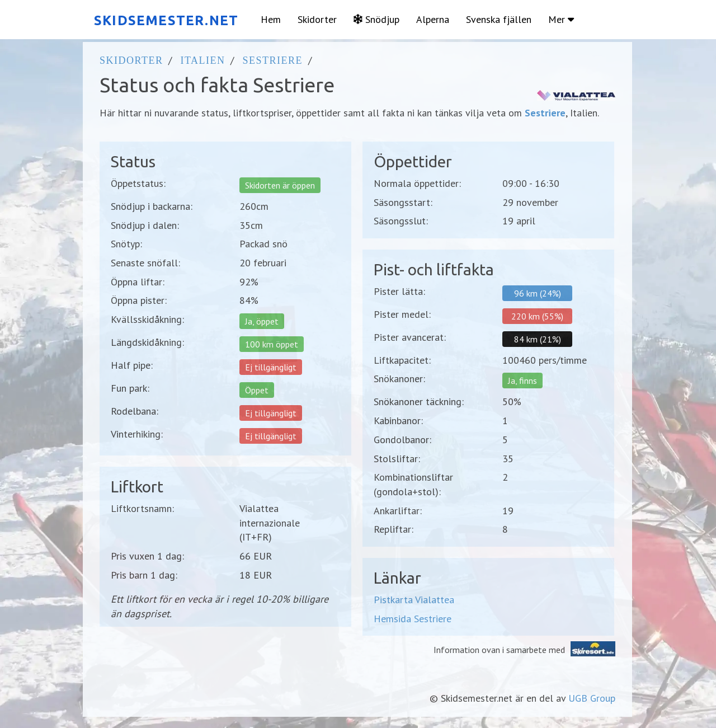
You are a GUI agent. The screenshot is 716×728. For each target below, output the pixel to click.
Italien (202, 60)
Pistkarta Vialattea (414, 600)
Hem (271, 19)
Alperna (433, 19)
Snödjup (376, 19)
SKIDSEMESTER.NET (166, 20)
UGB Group (592, 698)
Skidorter (317, 19)
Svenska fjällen (499, 19)
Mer (561, 19)
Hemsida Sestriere (413, 619)
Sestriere (272, 60)
